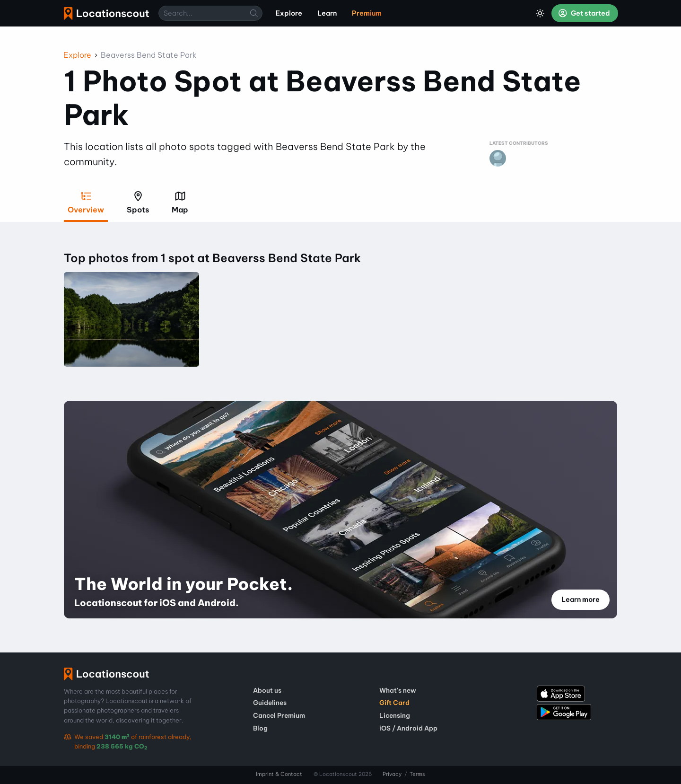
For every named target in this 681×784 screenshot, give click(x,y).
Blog (260, 728)
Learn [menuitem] (327, 13)
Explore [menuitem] (289, 13)
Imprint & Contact (279, 774)
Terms (417, 774)
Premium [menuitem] (367, 13)
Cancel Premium (279, 715)
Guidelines (270, 703)
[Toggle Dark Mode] (540, 13)
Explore (78, 55)
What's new (398, 690)
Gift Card (394, 703)
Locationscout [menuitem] (106, 13)
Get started (584, 13)
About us (267, 690)
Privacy (392, 774)
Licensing (395, 715)
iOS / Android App (408, 728)
